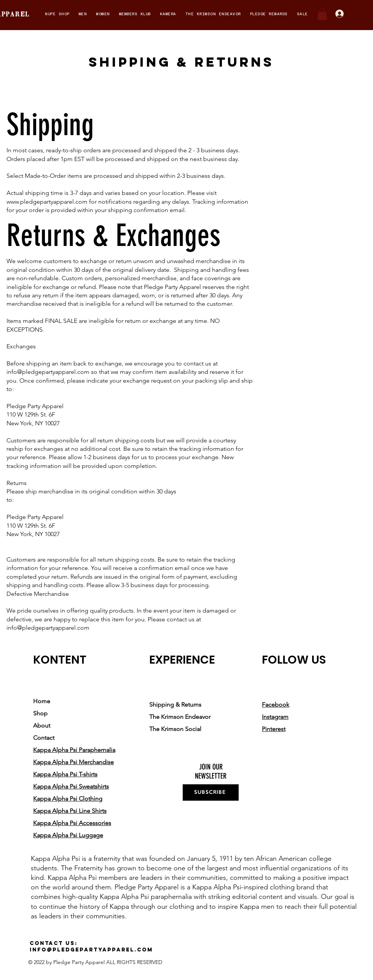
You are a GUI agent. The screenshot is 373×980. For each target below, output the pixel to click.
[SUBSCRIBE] (211, 792)
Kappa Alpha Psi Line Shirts (70, 811)
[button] (57, 14)
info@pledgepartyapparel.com (48, 372)
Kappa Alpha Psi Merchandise (73, 762)
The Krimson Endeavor (180, 717)
